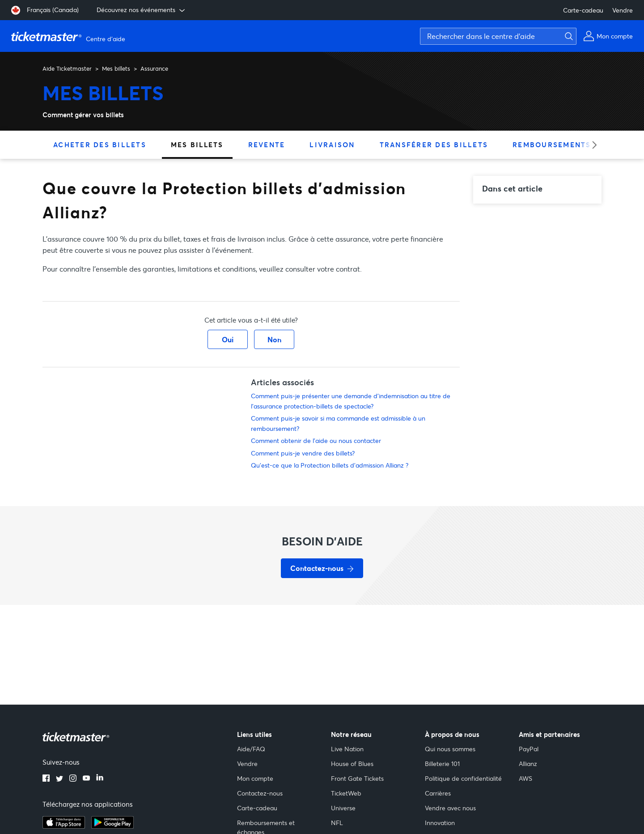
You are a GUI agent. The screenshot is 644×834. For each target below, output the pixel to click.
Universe (343, 808)
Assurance (154, 68)
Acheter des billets (100, 145)
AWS (525, 778)
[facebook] (46, 779)
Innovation (440, 823)
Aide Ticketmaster (67, 68)
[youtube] (86, 779)
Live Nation (347, 749)
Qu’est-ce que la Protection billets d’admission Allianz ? (330, 465)
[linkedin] (100, 779)
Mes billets (116, 68)
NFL (337, 823)
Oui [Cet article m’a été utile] (228, 339)
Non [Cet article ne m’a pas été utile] (274, 339)
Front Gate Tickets (357, 778)
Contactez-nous (260, 793)
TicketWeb (346, 793)
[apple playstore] (64, 826)
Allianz (528, 764)
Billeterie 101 (442, 764)
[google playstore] (112, 826)
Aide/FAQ (251, 749)
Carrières (438, 793)
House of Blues (352, 764)
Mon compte (255, 778)
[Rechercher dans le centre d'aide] (498, 36)
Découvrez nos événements (142, 10)
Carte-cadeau (583, 10)
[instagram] (73, 779)
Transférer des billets (434, 145)
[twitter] (59, 779)
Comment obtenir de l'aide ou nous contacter (316, 440)
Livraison (332, 145)
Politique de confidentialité (463, 778)
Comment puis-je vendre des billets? (303, 453)
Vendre (623, 10)
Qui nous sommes (450, 749)
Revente (267, 145)
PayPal (529, 749)
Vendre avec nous (450, 808)
